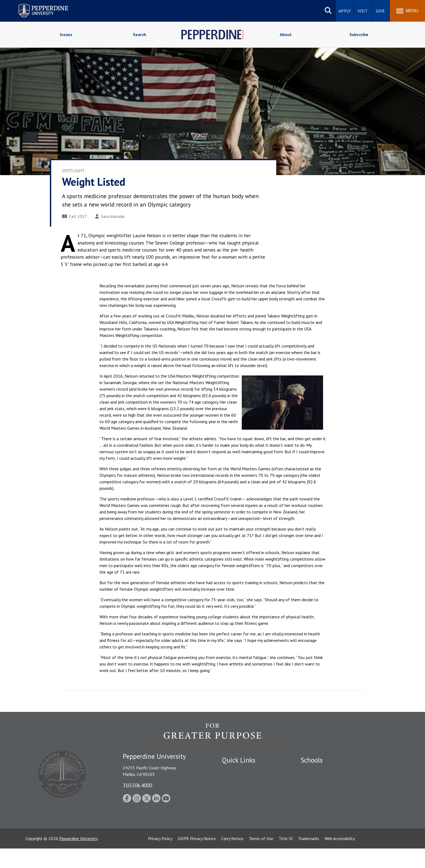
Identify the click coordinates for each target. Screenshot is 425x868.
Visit (363, 11)
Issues (66, 34)
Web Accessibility (340, 858)
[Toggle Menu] (407, 11)
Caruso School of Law (321, 780)
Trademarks (309, 858)
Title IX (286, 858)
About (286, 34)
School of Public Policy (321, 808)
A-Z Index (231, 818)
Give (380, 11)
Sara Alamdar (110, 216)
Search (139, 34)
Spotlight (73, 171)
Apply (345, 11)
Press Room (233, 827)
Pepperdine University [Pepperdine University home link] (37, 5)
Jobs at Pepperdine (239, 799)
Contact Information (241, 808)
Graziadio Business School (324, 789)
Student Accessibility (241, 780)
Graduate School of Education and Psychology (343, 799)
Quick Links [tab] (239, 760)
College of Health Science (324, 818)
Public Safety (234, 770)
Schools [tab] (312, 760)
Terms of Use (261, 858)
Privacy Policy (160, 858)
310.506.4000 (137, 785)
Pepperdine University (78, 858)
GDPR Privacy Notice (197, 858)
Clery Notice (232, 858)
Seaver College (314, 770)
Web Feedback (235, 837)
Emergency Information (243, 789)
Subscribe (359, 34)
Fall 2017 (75, 216)
